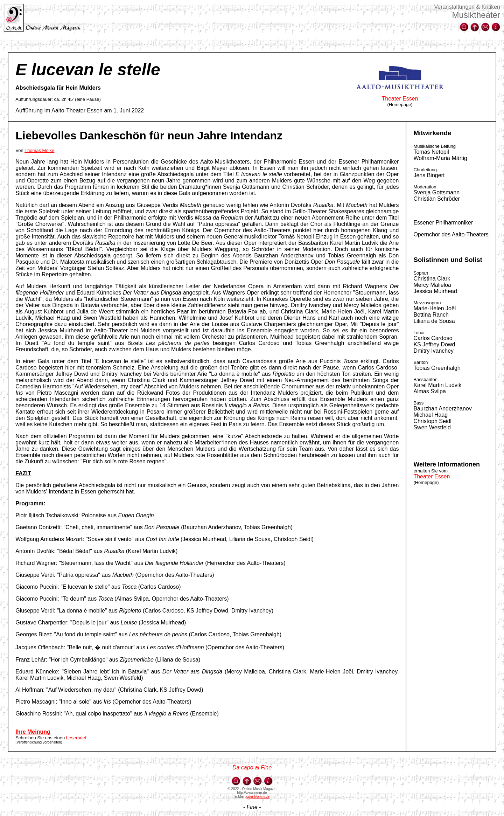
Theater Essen (400, 99)
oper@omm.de (258, 797)
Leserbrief (76, 738)
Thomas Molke (39, 150)
